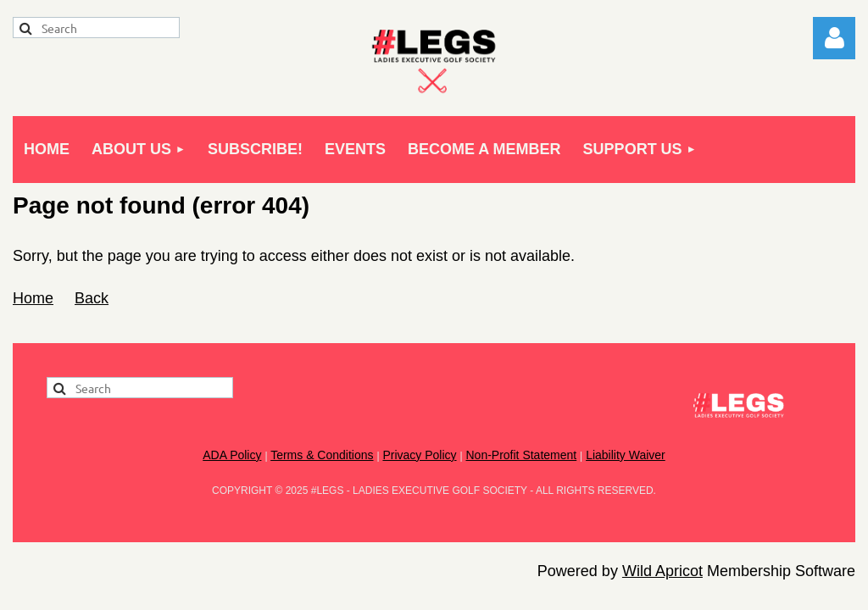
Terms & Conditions (322, 455)
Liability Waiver (626, 455)
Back (92, 298)
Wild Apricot (662, 571)
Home (33, 298)
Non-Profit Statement (521, 455)
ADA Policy (232, 455)
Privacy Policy (419, 455)
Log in (834, 38)
